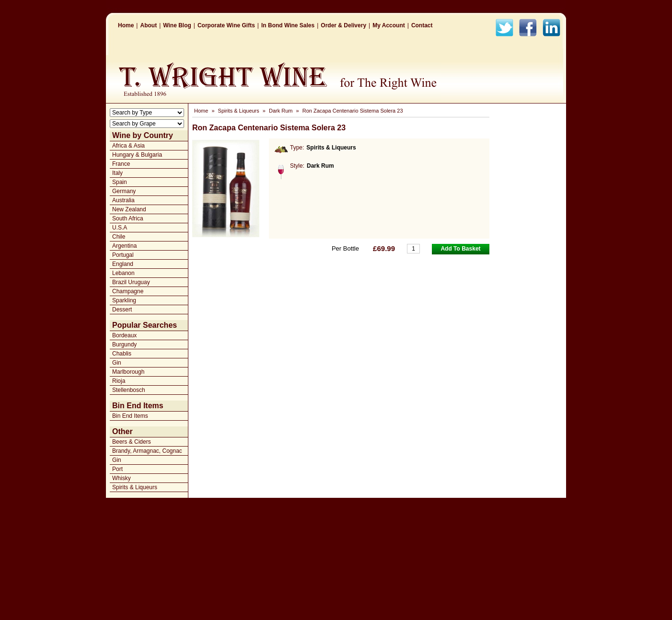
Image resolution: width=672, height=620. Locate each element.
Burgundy (124, 344)
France (121, 164)
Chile (119, 237)
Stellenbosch (129, 390)
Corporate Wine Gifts (226, 25)
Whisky (122, 478)
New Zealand (129, 209)
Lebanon (123, 273)
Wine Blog (177, 25)
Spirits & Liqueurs (135, 487)
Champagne (128, 291)
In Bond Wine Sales (288, 25)
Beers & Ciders (132, 442)
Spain (120, 182)
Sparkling (124, 300)
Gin (117, 363)
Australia (123, 200)
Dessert (122, 310)
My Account (389, 25)
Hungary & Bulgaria (137, 155)
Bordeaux (124, 335)
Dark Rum (281, 111)
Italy (117, 173)
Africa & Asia (128, 146)
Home (126, 25)
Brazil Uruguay (131, 282)
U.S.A (120, 228)
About (148, 25)
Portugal (123, 255)
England (123, 264)
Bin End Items (130, 416)
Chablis (122, 354)
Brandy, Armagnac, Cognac (147, 451)
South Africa (128, 218)
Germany (124, 191)
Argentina (124, 246)
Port (117, 469)
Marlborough (128, 372)
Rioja (119, 381)
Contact (422, 25)
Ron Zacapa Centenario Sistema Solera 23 (353, 111)
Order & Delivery (343, 25)
